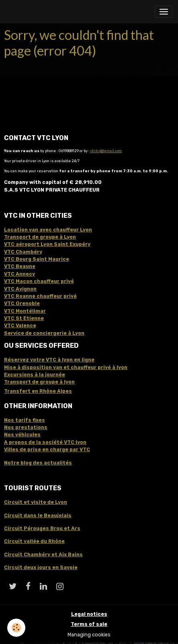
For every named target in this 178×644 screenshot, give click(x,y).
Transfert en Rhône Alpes (38, 391)
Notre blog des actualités (38, 463)
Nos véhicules (22, 435)
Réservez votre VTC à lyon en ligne (49, 360)
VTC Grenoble (22, 303)
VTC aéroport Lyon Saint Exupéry (47, 244)
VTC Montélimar (25, 311)
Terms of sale (89, 624)
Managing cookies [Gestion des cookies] (89, 635)
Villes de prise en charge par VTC (47, 450)
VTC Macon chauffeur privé (39, 281)
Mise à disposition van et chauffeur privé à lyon (66, 367)
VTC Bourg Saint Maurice (37, 259)
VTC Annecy (19, 274)
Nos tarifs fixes (25, 420)
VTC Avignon (20, 289)
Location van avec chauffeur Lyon (48, 230)
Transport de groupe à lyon (39, 382)
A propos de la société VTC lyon (45, 442)
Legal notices (89, 614)
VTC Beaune (20, 266)
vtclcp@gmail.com (106, 151)
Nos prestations (26, 427)
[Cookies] (16, 628)
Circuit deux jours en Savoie (41, 568)
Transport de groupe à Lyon (40, 237)
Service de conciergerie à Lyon (44, 333)
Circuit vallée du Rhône (34, 541)
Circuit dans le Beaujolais (38, 516)
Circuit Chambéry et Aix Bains (43, 555)
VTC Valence (20, 326)
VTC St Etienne (24, 318)
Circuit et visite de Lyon (36, 502)
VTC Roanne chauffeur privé (40, 296)
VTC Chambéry (23, 252)
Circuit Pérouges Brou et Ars (42, 528)
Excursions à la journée (35, 375)
